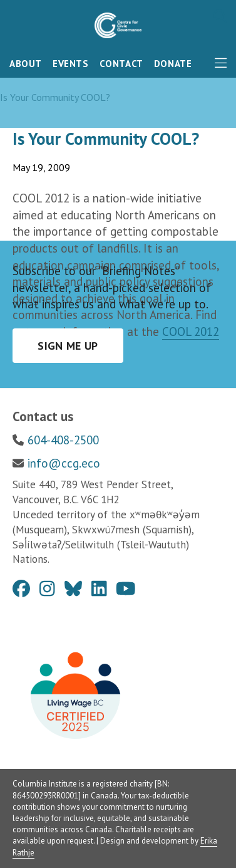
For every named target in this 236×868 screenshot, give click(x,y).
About (26, 64)
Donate (173, 64)
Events (71, 64)
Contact (121, 64)
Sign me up (68, 346)
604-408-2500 (63, 440)
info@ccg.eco (64, 463)
